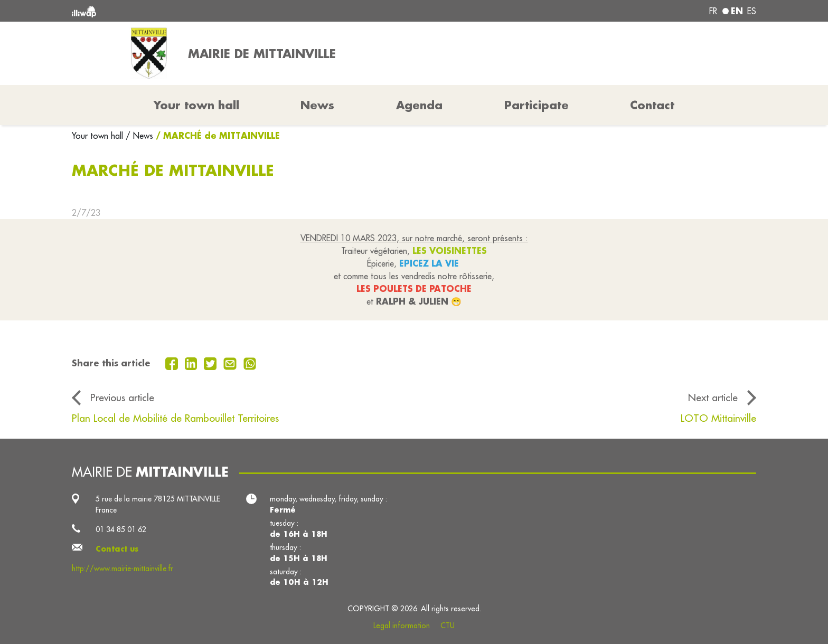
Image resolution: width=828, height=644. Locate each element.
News (317, 105)
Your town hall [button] (196, 105)
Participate (537, 105)
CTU (448, 626)
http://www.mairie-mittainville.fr (123, 569)
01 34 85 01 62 (121, 529)
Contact (652, 105)
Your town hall (99, 136)
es (752, 11)
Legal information (402, 626)
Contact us (117, 549)
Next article (713, 397)
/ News (139, 136)
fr (713, 11)
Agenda (419, 105)
